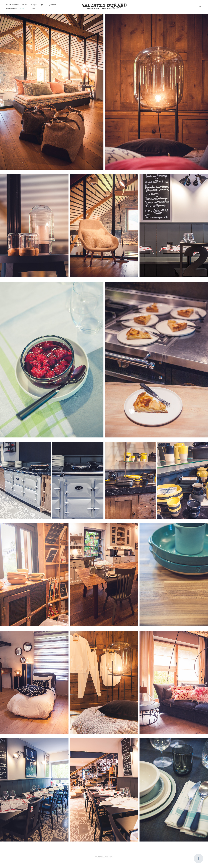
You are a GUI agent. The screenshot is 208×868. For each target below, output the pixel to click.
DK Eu (25, 5)
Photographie (11, 8)
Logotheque (52, 5)
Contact (32, 8)
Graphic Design (37, 5)
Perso (23, 8)
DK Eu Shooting (12, 5)
